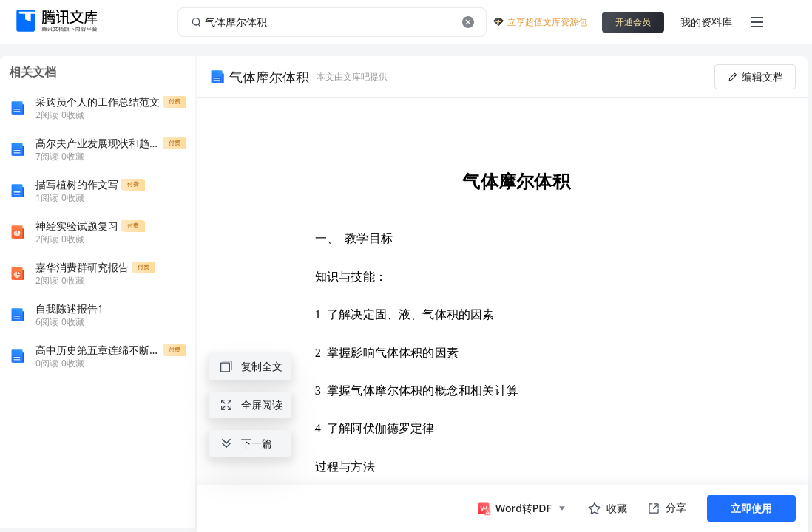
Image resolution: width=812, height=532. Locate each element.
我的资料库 (706, 22)
